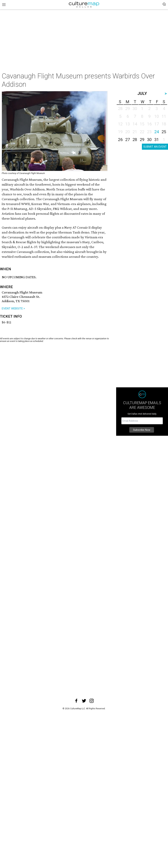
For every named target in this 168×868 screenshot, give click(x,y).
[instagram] (92, 701)
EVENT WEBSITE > (13, 308)
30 (149, 140)
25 (164, 132)
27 (128, 140)
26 (120, 140)
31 (157, 140)
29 (142, 140)
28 (135, 140)
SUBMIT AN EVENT (155, 147)
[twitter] (84, 701)
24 (157, 132)
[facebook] (76, 701)
